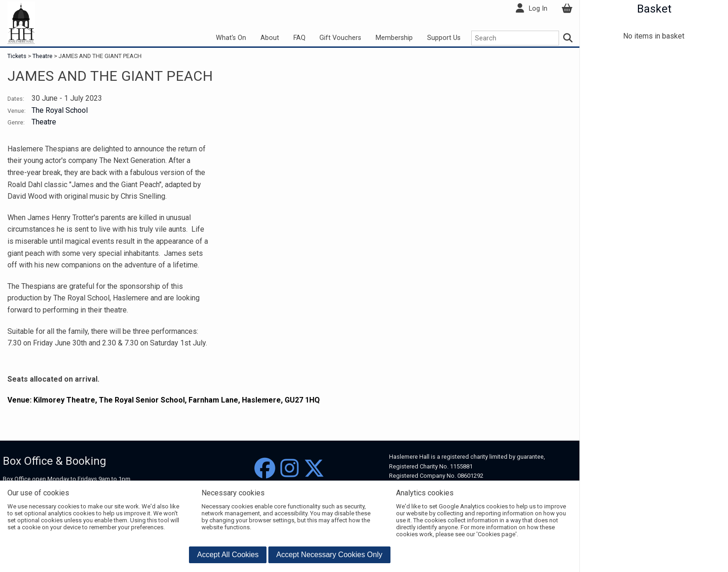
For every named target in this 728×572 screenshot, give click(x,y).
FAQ (299, 38)
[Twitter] (314, 469)
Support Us (444, 38)
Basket (654, 9)
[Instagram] (289, 469)
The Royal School (60, 110)
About (270, 38)
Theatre (42, 56)
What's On (231, 38)
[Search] (568, 38)
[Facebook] (265, 469)
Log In (538, 9)
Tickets (18, 56)
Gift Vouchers (340, 38)
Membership (394, 38)
